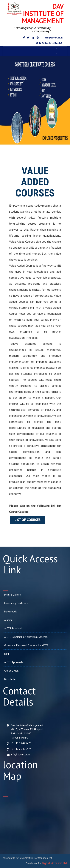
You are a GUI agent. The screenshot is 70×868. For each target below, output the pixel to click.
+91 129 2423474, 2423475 (48, 43)
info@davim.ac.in (53, 38)
